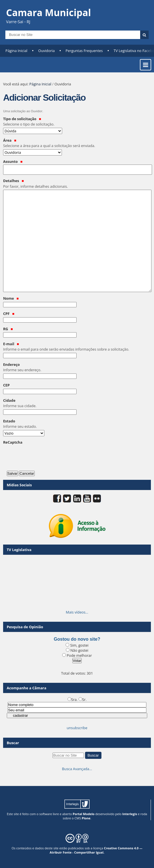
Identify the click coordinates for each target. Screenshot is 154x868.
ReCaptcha (13, 442)
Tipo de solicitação (77, 122)
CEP (6, 385)
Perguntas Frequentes (84, 51)
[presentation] (46, 456)
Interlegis (130, 814)
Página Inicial (16, 51)
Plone (86, 818)
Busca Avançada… (77, 769)
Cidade (77, 403)
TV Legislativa (19, 550)
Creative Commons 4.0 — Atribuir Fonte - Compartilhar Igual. (96, 850)
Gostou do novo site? (77, 639)
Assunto (13, 161)
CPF (9, 314)
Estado (77, 424)
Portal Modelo (83, 814)
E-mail (77, 347)
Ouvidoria (46, 51)
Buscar (13, 743)
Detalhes (77, 183)
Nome (11, 298)
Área (77, 143)
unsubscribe (77, 728)
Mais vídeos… (77, 612)
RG (8, 329)
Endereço (77, 367)
